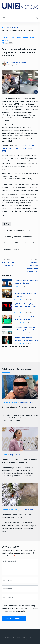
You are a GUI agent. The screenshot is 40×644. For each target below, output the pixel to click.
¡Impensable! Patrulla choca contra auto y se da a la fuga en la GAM (18, 148)
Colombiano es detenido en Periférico (18, 230)
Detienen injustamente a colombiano (18, 237)
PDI (16, 243)
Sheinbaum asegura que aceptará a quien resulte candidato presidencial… (19, 461)
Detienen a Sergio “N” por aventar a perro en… (19, 408)
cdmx (17, 224)
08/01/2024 (29, 299)
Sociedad (5, 40)
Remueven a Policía (11, 249)
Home (7, 28)
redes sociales (28, 38)
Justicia (15, 28)
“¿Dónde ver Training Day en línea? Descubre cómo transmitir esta (26, 306)
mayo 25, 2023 (16, 455)
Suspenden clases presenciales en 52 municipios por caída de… (18, 516)
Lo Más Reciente (15, 38)
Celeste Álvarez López (17, 62)
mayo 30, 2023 (27, 402)
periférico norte (29, 243)
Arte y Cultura (19, 299)
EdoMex (7, 243)
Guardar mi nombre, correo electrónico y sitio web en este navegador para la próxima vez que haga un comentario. (20, 608)
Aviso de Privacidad (12, 637)
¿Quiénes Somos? (20, 640)
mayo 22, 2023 (26, 510)
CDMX (16, 286)
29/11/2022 (23, 286)
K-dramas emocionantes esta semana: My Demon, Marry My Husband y (25, 293)
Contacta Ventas (29, 637)
